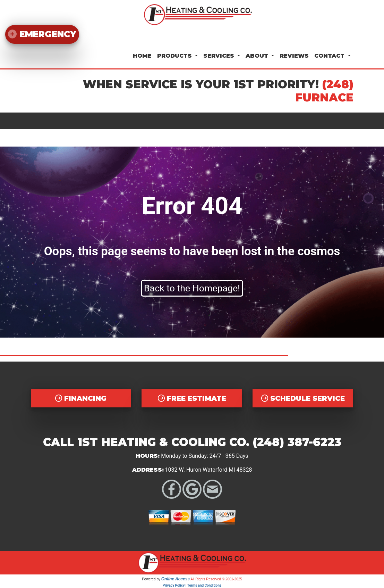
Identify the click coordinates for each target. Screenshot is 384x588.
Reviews (294, 56)
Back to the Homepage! (192, 288)
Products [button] (175, 56)
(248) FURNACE (324, 91)
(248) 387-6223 (297, 442)
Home (142, 56)
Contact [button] (330, 56)
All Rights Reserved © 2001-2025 (216, 579)
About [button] (258, 56)
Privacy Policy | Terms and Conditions (192, 585)
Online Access (176, 579)
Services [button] (220, 56)
